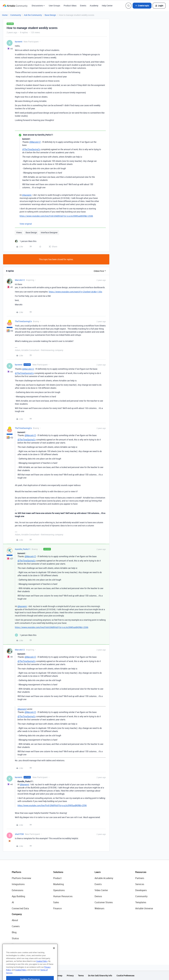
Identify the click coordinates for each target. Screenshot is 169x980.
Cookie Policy (42, 970)
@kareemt (27, 195)
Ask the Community (33, 15)
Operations (59, 890)
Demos (98, 896)
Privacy (70, 975)
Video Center (101, 890)
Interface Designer (49, 232)
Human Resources (63, 896)
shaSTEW (19, 834)
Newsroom (17, 944)
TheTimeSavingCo (23, 321)
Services (140, 884)
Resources (141, 872)
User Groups (54, 6)
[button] (142, 6)
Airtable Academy (104, 878)
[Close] (54, 957)
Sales (56, 902)
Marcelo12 (20, 280)
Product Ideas (70, 6)
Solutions (58, 872)
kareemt (19, 42)
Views (19, 232)
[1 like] (26, 241)
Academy (94, 6)
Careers (16, 926)
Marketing (58, 884)
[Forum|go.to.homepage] (15, 6)
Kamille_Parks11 (23, 549)
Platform (17, 872)
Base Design (50, 15)
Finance (57, 908)
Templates (141, 902)
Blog (14, 932)
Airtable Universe (144, 908)
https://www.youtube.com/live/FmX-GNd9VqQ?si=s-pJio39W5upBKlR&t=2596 (56, 216)
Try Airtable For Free (22, 950)
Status (15, 938)
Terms (81, 975)
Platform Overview (21, 878)
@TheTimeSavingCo (31, 149)
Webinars (99, 908)
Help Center (107, 6)
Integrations (18, 884)
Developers (141, 890)
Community (16, 15)
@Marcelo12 (35, 142)
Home (5, 15)
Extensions (18, 890)
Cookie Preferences (125, 975)
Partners (140, 878)
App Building (18, 896)
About (15, 920)
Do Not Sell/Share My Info (100, 975)
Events (83, 6)
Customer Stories (104, 902)
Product (57, 878)
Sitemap (58, 975)
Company (17, 914)
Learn (98, 872)
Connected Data (20, 908)
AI (13, 902)
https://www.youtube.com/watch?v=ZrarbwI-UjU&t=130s (75, 292)
